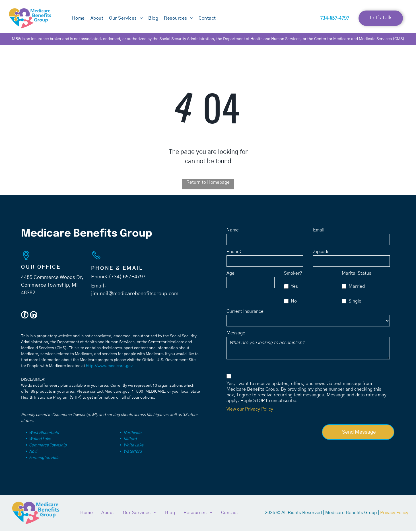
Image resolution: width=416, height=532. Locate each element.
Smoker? (293, 275)
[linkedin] (34, 317)
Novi (33, 453)
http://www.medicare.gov (109, 367)
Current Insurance (245, 313)
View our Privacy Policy (250, 411)
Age (230, 275)
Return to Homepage (208, 183)
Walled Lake (40, 440)
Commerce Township (48, 446)
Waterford (133, 453)
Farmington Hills (44, 459)
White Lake (133, 446)
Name (233, 231)
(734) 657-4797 (127, 278)
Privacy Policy (394, 514)
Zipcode (321, 253)
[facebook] (25, 317)
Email (319, 231)
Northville (132, 434)
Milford (130, 440)
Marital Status (357, 275)
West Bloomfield (44, 434)
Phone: (234, 253)
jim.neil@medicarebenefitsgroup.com (135, 295)
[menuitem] (78, 19)
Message (236, 334)
